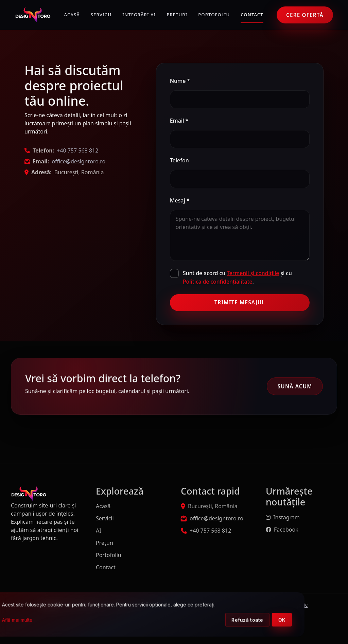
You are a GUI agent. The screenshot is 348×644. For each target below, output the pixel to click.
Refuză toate (284, 620)
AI (99, 531)
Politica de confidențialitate (217, 282)
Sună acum (295, 387)
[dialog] (185, 615)
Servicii (101, 15)
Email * (179, 121)
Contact (252, 15)
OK (319, 620)
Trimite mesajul (240, 302)
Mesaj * (180, 200)
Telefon (179, 160)
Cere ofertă (305, 15)
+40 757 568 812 (77, 150)
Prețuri (177, 15)
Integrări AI (139, 15)
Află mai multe (54, 620)
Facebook (282, 530)
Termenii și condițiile (253, 273)
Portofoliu (214, 15)
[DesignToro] (33, 15)
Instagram (283, 517)
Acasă (72, 15)
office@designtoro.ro (79, 161)
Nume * (180, 81)
